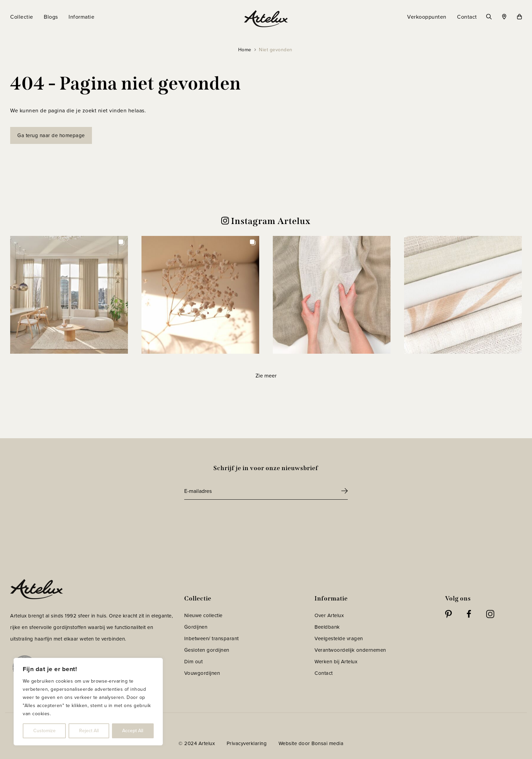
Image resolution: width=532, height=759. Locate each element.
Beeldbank (327, 627)
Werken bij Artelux (336, 662)
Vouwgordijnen (202, 673)
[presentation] (236, 518)
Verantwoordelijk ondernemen (350, 650)
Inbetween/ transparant (212, 638)
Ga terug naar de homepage (51, 135)
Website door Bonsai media (311, 743)
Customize (44, 731)
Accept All (133, 731)
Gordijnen (196, 627)
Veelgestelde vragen (339, 638)
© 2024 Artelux (197, 743)
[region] (88, 702)
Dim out (194, 662)
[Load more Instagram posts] (266, 376)
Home (245, 50)
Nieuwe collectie (203, 615)
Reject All (89, 731)
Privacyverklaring (247, 743)
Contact (324, 673)
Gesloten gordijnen (207, 650)
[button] (69, 295)
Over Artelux (329, 615)
